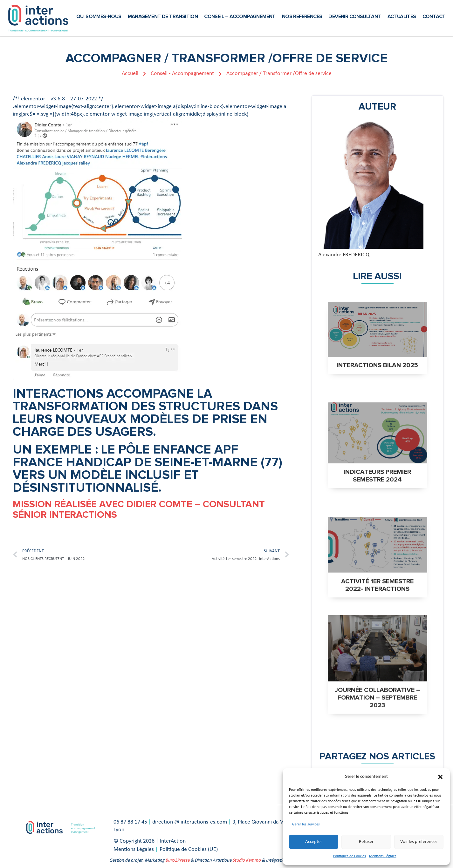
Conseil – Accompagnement (240, 17)
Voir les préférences (419, 842)
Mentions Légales (383, 856)
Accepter (314, 842)
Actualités (402, 17)
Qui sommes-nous (99, 17)
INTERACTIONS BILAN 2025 (377, 365)
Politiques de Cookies (350, 856)
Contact (434, 17)
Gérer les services (306, 824)
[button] (440, 777)
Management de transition (163, 17)
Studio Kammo (247, 861)
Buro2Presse (177, 861)
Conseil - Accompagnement (186, 74)
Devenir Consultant (355, 17)
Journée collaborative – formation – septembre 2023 (377, 709)
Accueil (134, 74)
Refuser (366, 842)
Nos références (302, 17)
